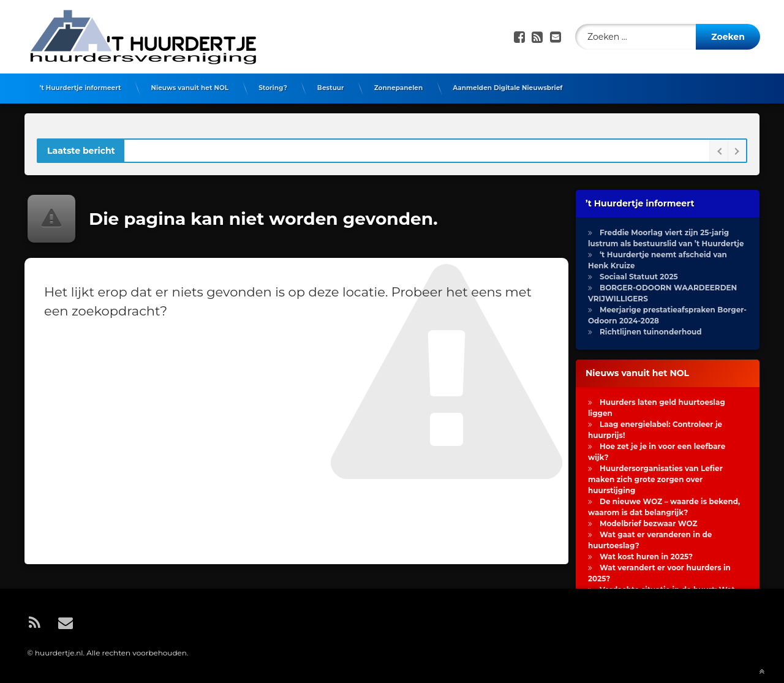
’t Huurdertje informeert (81, 88)
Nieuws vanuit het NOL (190, 88)
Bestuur (331, 88)
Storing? (273, 88)
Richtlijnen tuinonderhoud (651, 332)
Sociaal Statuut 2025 (639, 277)
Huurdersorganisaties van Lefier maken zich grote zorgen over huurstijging (655, 479)
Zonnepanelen (399, 88)
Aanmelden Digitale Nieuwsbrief (507, 88)
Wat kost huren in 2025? (646, 557)
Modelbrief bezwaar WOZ (649, 523)
